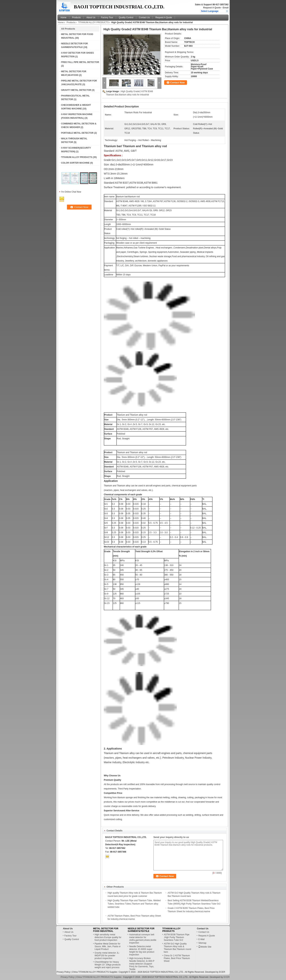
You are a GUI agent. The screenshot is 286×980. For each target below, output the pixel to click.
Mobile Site (205, 947)
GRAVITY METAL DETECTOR (76, 90)
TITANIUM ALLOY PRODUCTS (93, 22)
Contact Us (144, 18)
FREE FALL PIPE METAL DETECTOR (80, 62)
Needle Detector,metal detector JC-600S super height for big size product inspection (142, 951)
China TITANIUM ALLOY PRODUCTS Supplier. (95, 972)
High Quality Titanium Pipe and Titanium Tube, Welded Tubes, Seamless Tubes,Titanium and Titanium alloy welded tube (134, 904)
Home (63, 18)
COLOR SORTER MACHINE (75, 163)
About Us (91, 18)
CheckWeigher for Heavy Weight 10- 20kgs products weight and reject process (108, 965)
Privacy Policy (63, 972)
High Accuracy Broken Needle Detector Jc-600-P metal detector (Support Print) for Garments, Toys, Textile (142, 964)
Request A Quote (212, 8)
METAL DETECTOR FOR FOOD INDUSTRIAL (106, 930)
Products (76, 18)
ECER (222, 972)
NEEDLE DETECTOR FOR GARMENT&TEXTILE (141, 930)
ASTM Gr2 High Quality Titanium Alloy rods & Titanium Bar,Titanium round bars (177, 948)
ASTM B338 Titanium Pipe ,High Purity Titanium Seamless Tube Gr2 (177, 937)
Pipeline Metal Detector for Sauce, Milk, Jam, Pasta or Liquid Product (108, 946)
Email (226, 8)
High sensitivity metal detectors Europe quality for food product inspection (108, 937)
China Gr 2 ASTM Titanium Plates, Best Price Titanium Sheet (177, 958)
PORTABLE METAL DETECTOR (77, 133)
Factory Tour (107, 18)
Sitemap (202, 943)
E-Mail (201, 939)
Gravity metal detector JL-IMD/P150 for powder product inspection (107, 956)
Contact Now (177, 83)
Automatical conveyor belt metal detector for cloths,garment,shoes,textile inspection (143, 939)
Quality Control (126, 18)
